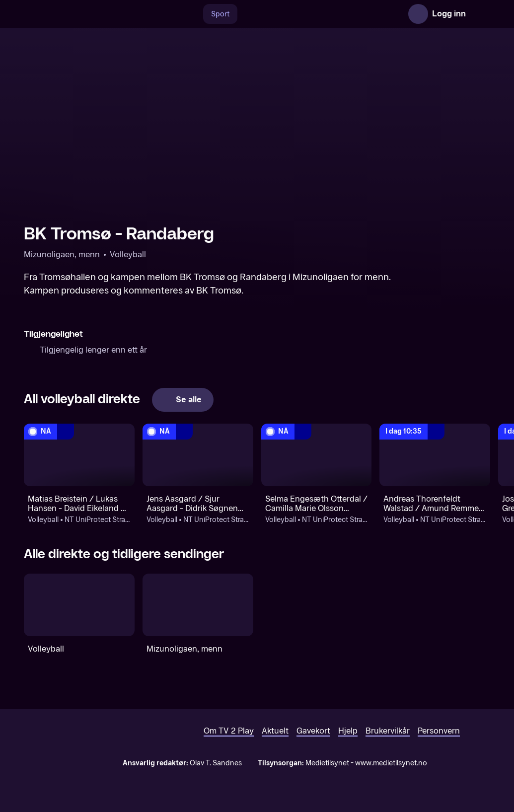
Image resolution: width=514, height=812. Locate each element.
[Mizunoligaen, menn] (198, 605)
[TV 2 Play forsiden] (98, 14)
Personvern (439, 731)
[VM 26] (320, 14)
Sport (220, 14)
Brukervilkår (388, 731)
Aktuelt (275, 731)
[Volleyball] (79, 605)
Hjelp (348, 731)
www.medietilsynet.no (391, 763)
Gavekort (313, 731)
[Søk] (193, 14)
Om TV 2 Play (229, 731)
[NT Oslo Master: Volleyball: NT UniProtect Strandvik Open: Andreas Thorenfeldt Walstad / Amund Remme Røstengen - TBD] (435, 455)
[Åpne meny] (480, 14)
